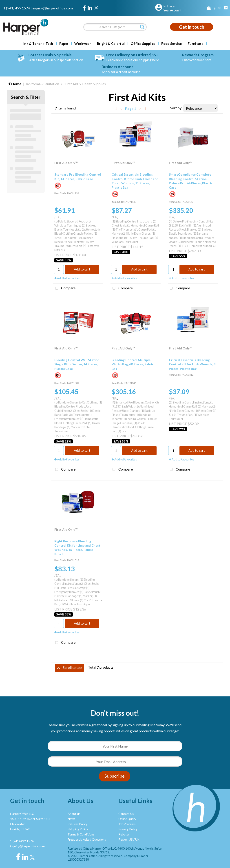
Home (15, 84)
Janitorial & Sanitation (42, 84)
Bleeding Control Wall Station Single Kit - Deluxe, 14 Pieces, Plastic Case (77, 364)
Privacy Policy (128, 829)
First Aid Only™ (66, 163)
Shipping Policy (78, 829)
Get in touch (192, 27)
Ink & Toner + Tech (38, 44)
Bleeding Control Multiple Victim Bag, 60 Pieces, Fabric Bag (133, 364)
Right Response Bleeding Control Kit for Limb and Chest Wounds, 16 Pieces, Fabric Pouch (77, 548)
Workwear (83, 44)
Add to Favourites (67, 278)
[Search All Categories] (115, 27)
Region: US (126, 840)
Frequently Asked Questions (87, 840)
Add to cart (82, 269)
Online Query (127, 819)
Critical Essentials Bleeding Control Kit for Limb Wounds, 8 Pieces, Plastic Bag (192, 364)
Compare (64, 288)
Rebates (124, 834)
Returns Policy (77, 824)
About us (74, 814)
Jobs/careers (127, 824)
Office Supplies (143, 44)
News (71, 819)
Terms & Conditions (81, 834)
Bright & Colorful (111, 44)
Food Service (171, 44)
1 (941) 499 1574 (17, 8)
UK (137, 840)
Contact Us (126, 814)
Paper (64, 44)
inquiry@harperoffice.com (53, 8)
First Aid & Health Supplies (85, 84)
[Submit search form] (142, 27)
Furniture (196, 44)
